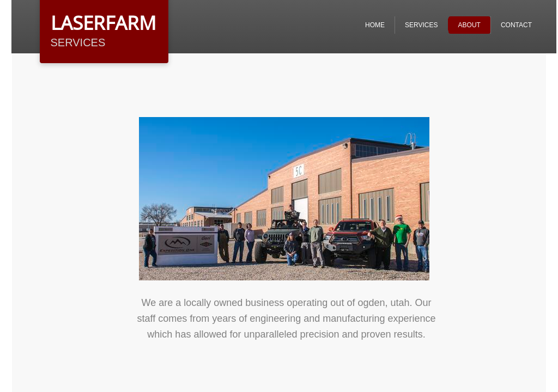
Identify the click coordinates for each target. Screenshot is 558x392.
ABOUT (469, 25)
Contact (516, 25)
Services (421, 25)
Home (375, 25)
